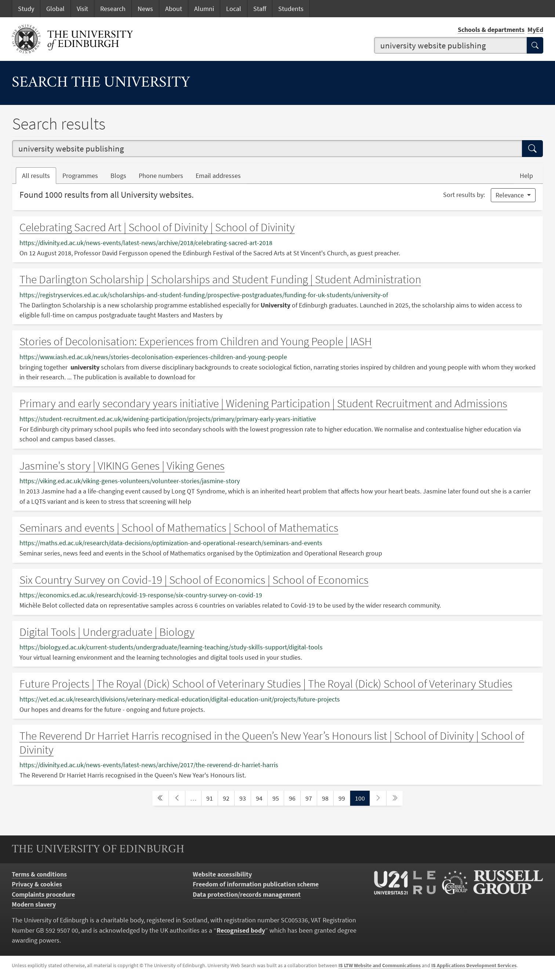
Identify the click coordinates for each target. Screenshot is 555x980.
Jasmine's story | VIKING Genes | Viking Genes (122, 466)
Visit (82, 9)
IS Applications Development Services (474, 965)
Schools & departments (491, 30)
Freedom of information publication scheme (256, 884)
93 (245, 798)
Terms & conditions (39, 874)
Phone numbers (164, 175)
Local (234, 9)
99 (344, 798)
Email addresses (221, 175)
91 (212, 798)
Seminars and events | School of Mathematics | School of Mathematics (179, 528)
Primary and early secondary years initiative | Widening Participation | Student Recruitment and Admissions (263, 403)
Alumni (204, 9)
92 (228, 798)
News (145, 9)
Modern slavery (34, 904)
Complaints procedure (43, 894)
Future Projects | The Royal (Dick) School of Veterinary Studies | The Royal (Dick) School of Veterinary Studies (266, 684)
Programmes (80, 176)
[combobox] (451, 45)
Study (26, 9)
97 (311, 798)
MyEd (535, 30)
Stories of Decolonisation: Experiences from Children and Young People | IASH (196, 341)
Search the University (101, 83)
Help (526, 176)
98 (327, 798)
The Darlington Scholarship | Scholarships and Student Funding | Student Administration (220, 279)
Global (55, 9)
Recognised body (241, 930)
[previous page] (177, 798)
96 (294, 798)
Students (291, 9)
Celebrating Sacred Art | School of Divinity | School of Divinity (157, 227)
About (174, 9)
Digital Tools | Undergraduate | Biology (107, 632)
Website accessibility (222, 874)
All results (36, 176)
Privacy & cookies (37, 884)
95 (278, 798)
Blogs (121, 175)
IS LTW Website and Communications (380, 965)
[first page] (160, 798)
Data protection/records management (247, 894)
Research (113, 9)
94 (261, 798)
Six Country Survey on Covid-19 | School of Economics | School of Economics (194, 580)
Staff (260, 9)
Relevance (510, 195)
